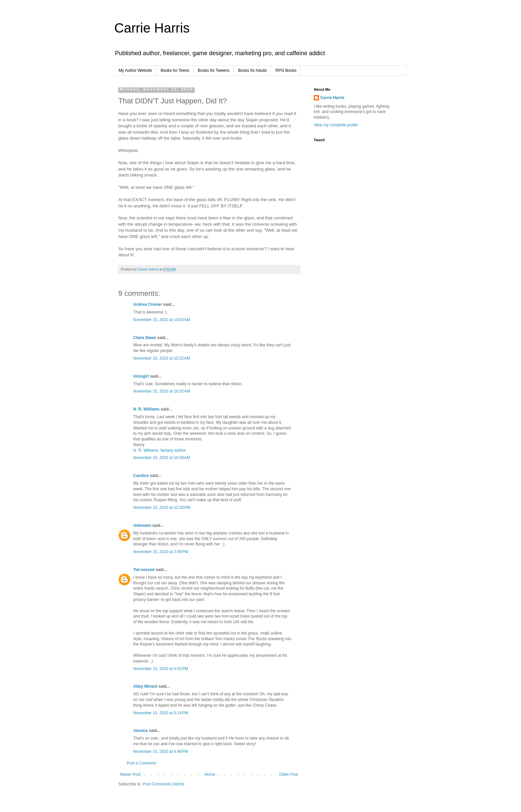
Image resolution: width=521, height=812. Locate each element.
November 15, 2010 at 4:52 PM (161, 669)
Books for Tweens (213, 70)
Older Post (289, 774)
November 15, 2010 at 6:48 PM (161, 752)
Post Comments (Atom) (163, 784)
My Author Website (135, 70)
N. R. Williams (146, 409)
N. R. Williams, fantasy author (159, 450)
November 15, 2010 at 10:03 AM (162, 320)
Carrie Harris (152, 28)
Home (210, 774)
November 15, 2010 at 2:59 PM (161, 552)
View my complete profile (336, 125)
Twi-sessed (144, 570)
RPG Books (286, 70)
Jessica (140, 731)
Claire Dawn (145, 338)
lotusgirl (141, 376)
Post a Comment (141, 763)
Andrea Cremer (148, 304)
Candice (141, 476)
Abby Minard (145, 686)
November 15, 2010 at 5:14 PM (161, 713)
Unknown (142, 525)
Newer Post (130, 774)
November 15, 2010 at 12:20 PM (162, 508)
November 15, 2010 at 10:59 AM (162, 458)
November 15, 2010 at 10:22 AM (162, 358)
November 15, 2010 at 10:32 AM (162, 391)
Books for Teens (175, 70)
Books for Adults (253, 70)
